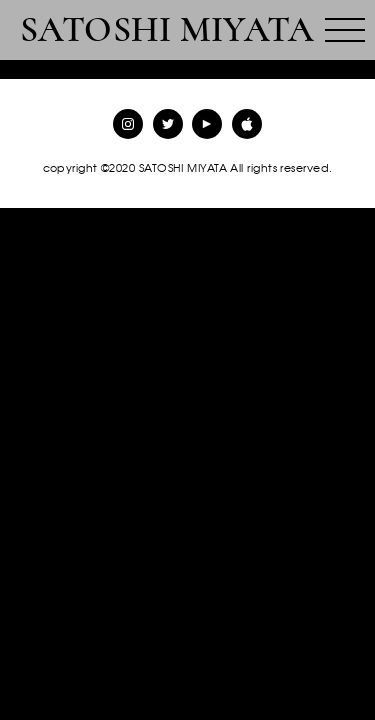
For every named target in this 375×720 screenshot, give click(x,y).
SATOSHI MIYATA (167, 30)
